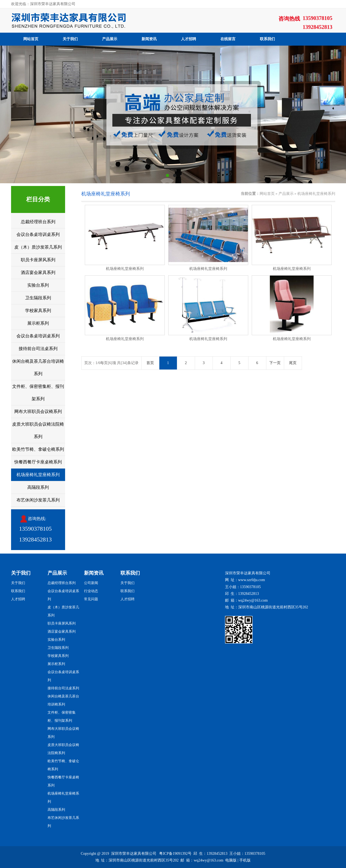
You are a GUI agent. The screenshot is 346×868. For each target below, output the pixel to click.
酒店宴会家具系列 (38, 272)
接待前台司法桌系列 (38, 349)
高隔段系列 (38, 487)
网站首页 (31, 39)
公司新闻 (91, 583)
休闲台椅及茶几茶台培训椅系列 (38, 367)
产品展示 (110, 39)
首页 (150, 363)
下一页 (275, 363)
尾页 (293, 363)
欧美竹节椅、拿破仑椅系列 (38, 449)
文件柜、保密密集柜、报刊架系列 (38, 393)
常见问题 (91, 599)
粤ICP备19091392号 (175, 854)
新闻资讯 (149, 39)
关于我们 (70, 39)
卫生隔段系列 (38, 298)
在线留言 (228, 39)
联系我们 (267, 39)
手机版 (245, 860)
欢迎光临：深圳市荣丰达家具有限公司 (43, 4)
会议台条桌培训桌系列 (38, 234)
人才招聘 (189, 39)
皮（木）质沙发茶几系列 (38, 247)
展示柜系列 (38, 323)
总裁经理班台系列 (38, 222)
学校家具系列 (38, 311)
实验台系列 (38, 285)
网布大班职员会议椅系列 (38, 411)
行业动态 (91, 591)
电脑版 (231, 860)
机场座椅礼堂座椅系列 (38, 475)
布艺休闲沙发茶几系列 (38, 500)
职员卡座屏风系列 (38, 260)
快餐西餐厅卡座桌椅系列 (38, 462)
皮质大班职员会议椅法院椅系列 (38, 430)
